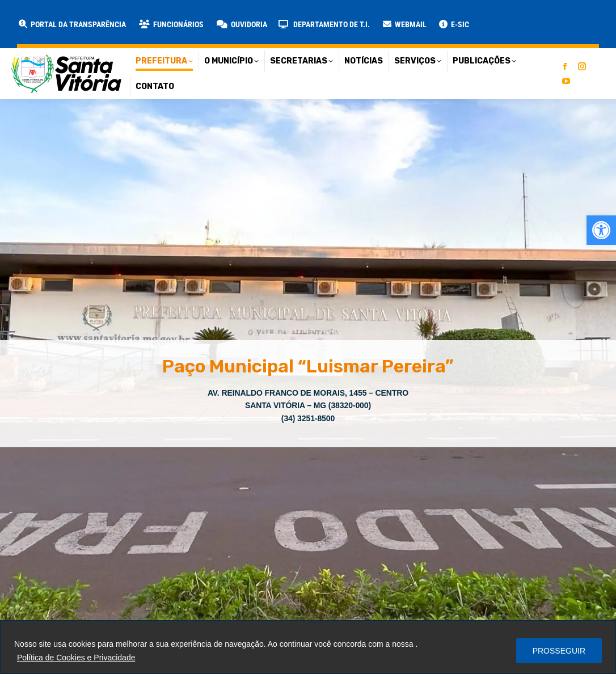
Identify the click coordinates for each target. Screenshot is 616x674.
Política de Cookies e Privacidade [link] (76, 658)
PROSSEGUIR (559, 651)
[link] (601, 230)
